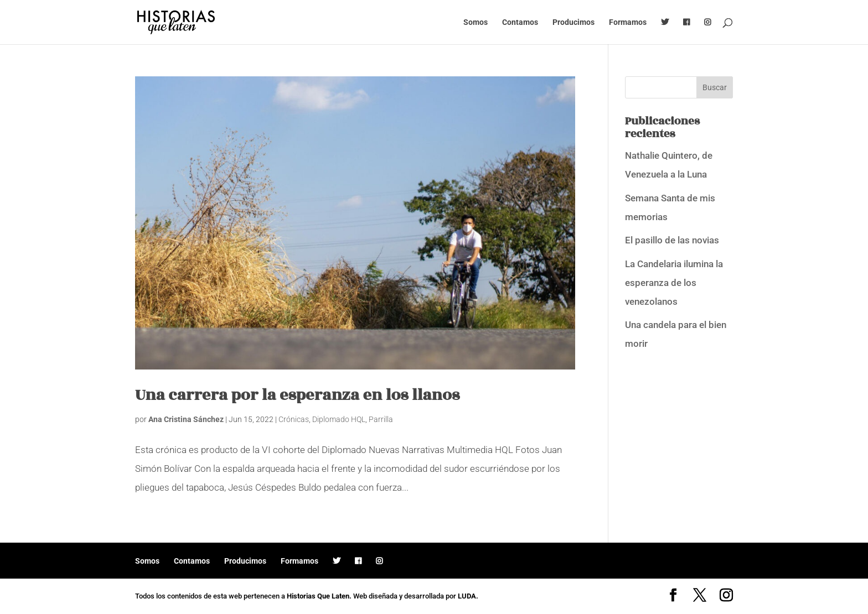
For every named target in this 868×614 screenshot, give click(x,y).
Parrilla (381, 419)
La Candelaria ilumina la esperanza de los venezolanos (674, 283)
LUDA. (468, 596)
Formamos (628, 22)
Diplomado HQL (339, 419)
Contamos (520, 22)
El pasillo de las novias (672, 240)
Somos (476, 22)
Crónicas (294, 419)
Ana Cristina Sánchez (186, 419)
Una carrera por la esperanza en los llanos (297, 395)
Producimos (573, 22)
